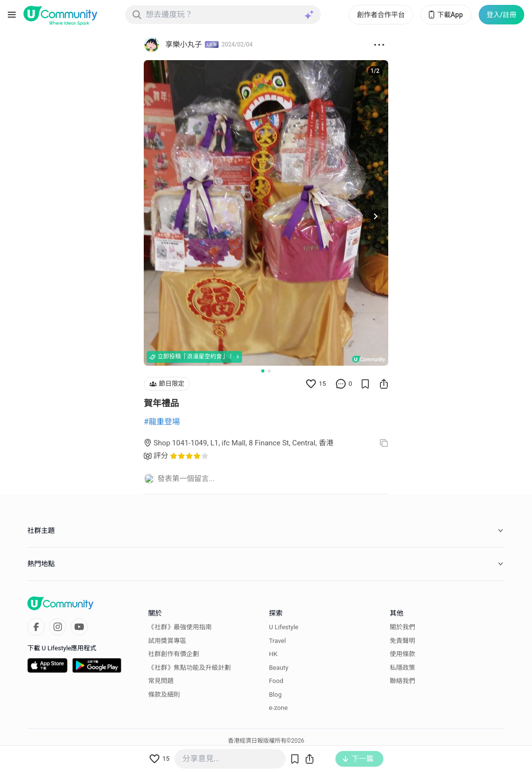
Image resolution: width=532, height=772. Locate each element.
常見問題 (161, 681)
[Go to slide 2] (269, 371)
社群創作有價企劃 (174, 654)
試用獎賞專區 (167, 641)
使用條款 (402, 654)
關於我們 (402, 627)
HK (273, 654)
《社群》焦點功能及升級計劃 (189, 668)
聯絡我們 (402, 681)
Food (276, 681)
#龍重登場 (162, 422)
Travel (277, 641)
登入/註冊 (501, 15)
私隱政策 (402, 668)
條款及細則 (164, 695)
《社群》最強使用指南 (180, 627)
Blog (275, 695)
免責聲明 (402, 641)
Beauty (279, 668)
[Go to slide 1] (263, 371)
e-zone (278, 708)
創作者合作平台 (381, 15)
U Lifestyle (284, 627)
